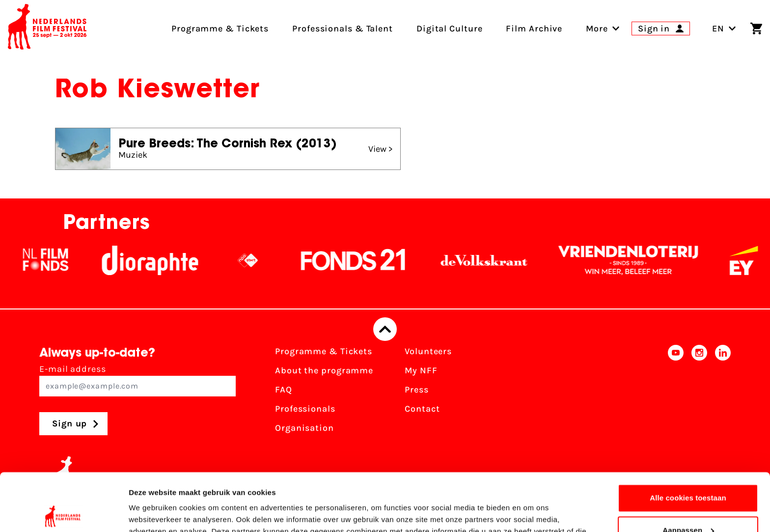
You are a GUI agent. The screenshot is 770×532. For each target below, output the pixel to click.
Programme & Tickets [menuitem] (220, 28)
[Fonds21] (367, 260)
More (597, 28)
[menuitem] (597, 28)
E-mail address (137, 380)
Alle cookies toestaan (688, 440)
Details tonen (152, 513)
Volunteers (428, 351)
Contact (422, 409)
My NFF (421, 370)
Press (417, 390)
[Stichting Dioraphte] (164, 260)
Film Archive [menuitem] (534, 28)
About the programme (324, 370)
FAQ (284, 390)
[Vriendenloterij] (642, 260)
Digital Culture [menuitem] (450, 28)
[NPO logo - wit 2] (261, 260)
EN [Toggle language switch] (724, 28)
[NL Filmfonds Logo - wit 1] (59, 260)
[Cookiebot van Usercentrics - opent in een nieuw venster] (64, 513)
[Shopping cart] (756, 28)
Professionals (305, 409)
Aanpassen (688, 472)
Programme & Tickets (324, 351)
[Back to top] (385, 329)
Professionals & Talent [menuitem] (343, 28)
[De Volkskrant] (497, 260)
